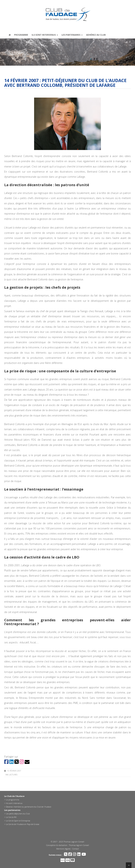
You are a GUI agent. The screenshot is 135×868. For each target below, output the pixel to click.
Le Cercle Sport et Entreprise (18, 821)
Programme (21, 35)
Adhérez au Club (96, 35)
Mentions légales (63, 849)
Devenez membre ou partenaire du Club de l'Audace (29, 807)
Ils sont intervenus (45, 35)
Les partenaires (72, 35)
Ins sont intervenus (14, 803)
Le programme (13, 800)
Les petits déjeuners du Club (18, 814)
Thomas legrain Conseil (79, 845)
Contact (76, 849)
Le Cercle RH (11, 817)
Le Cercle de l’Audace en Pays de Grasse (23, 824)
